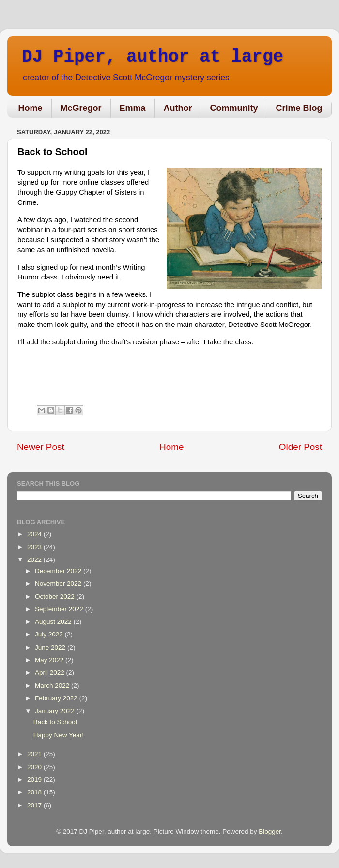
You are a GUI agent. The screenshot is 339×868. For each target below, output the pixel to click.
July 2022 (50, 634)
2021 (35, 754)
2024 (35, 534)
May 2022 (50, 660)
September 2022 (60, 609)
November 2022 (59, 583)
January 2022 (56, 711)
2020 (35, 767)
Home (31, 108)
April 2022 (51, 673)
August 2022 (54, 622)
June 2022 (51, 647)
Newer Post (41, 447)
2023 (35, 547)
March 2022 (53, 686)
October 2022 (56, 597)
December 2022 (59, 571)
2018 (35, 792)
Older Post (300, 447)
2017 (35, 805)
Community (234, 108)
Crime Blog (299, 108)
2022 (35, 560)
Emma (133, 108)
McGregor (81, 108)
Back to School (55, 722)
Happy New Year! (59, 735)
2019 (35, 780)
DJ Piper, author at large (153, 57)
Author (178, 108)
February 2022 (57, 698)
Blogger (270, 831)
